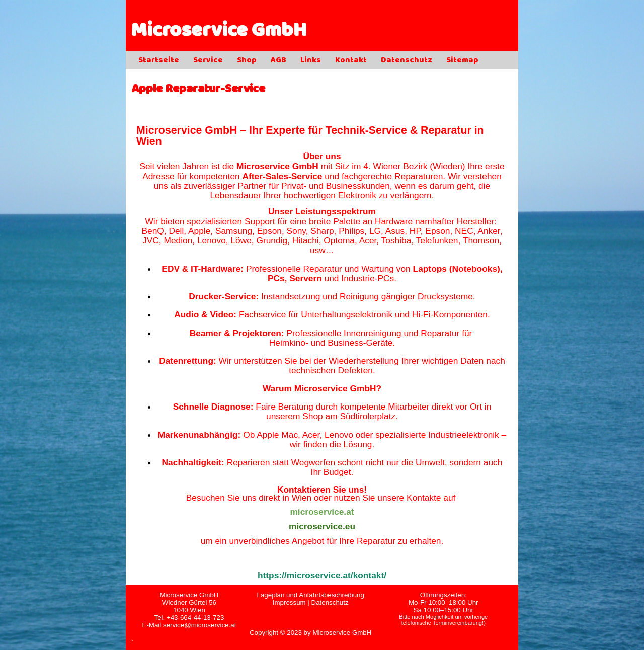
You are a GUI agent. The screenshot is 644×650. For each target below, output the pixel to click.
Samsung (234, 231)
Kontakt (351, 61)
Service (208, 61)
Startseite (159, 61)
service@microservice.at (199, 625)
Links (311, 61)
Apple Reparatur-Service (198, 90)
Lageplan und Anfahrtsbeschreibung (310, 595)
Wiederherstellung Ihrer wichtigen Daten (406, 361)
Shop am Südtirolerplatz (349, 416)
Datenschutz (407, 61)
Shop (247, 61)
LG (375, 231)
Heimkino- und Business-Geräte (331, 343)
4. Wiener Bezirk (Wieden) (414, 166)
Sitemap (462, 61)
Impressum (289, 602)
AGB (278, 61)
